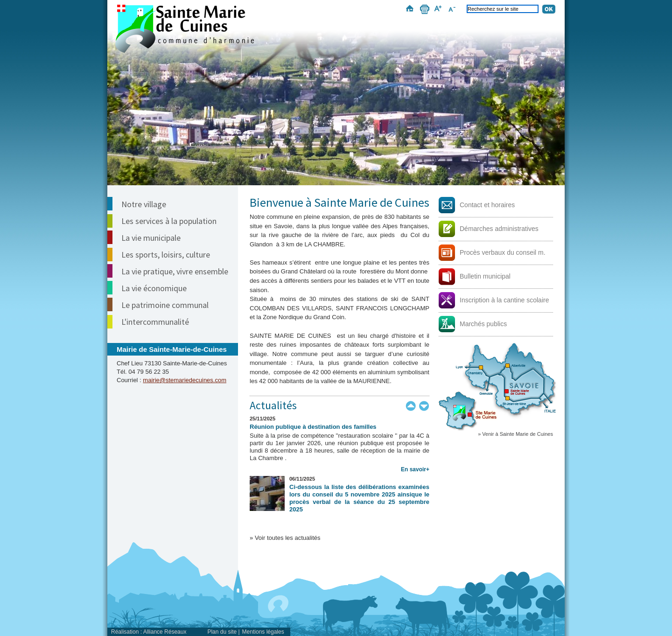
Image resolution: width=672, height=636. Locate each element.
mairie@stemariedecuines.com (185, 380)
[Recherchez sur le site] (503, 9)
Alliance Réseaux (165, 632)
